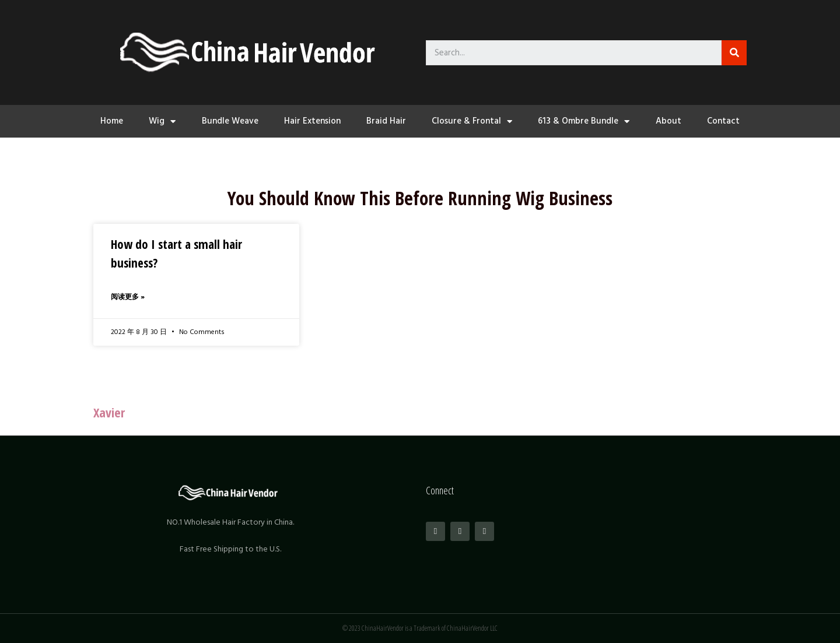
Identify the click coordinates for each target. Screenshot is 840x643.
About (668, 121)
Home (112, 121)
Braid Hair (386, 121)
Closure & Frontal (472, 122)
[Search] (734, 53)
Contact (723, 121)
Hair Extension (312, 121)
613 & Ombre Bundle (584, 122)
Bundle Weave (230, 121)
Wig (162, 122)
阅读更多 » (128, 297)
